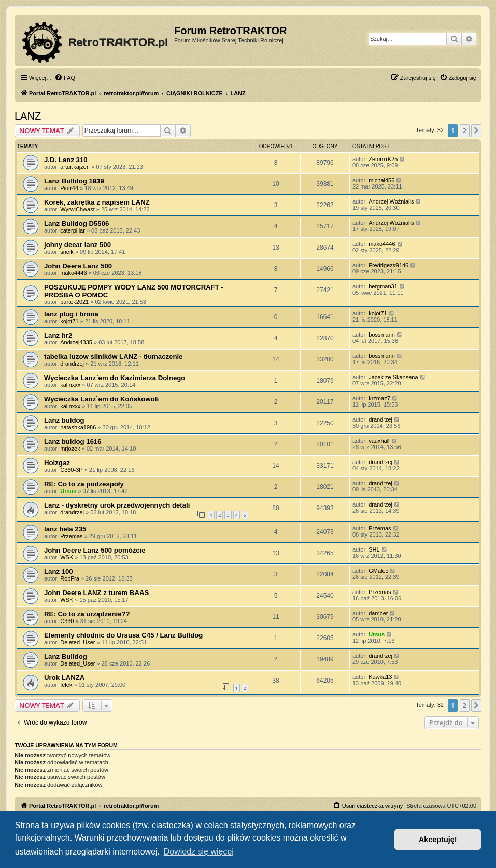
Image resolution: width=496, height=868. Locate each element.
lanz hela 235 (65, 529)
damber (378, 613)
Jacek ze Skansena (393, 377)
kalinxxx (70, 385)
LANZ (28, 116)
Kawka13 (380, 677)
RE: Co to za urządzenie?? (87, 614)
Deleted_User (77, 642)
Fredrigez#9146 (388, 265)
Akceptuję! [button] (438, 840)
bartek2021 (74, 302)
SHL (374, 549)
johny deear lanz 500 (77, 245)
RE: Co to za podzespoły (84, 484)
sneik (67, 252)
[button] (476, 131)
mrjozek (70, 449)
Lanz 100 (59, 572)
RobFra (70, 578)
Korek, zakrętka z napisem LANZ (97, 202)
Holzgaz (57, 463)
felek (66, 685)
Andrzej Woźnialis (391, 201)
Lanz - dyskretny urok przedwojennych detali (117, 505)
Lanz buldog (64, 420)
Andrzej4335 (76, 342)
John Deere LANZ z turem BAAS (96, 593)
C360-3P (71, 470)
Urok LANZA (64, 678)
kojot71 (69, 321)
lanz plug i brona (71, 314)
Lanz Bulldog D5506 (76, 223)
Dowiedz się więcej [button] (199, 852)
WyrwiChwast (77, 209)
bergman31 (383, 286)
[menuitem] (65, 78)
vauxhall (379, 441)
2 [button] (465, 131)
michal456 (381, 180)
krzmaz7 (379, 398)
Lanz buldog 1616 (73, 442)
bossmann (382, 335)
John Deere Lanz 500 (78, 266)
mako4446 (382, 244)
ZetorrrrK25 (383, 159)
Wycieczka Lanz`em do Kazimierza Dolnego (115, 378)
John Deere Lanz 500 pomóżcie (95, 550)
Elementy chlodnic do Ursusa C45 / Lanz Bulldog (123, 635)
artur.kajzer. (75, 167)
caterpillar (73, 230)
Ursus (68, 491)
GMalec (378, 571)
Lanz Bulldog (66, 656)
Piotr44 (69, 188)
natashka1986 (78, 427)
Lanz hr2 (58, 335)
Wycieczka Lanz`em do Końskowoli (101, 399)
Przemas (71, 536)
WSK (67, 557)
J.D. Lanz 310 (66, 160)
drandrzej (72, 364)
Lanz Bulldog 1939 (74, 181)
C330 (67, 621)
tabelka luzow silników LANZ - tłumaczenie (113, 357)
